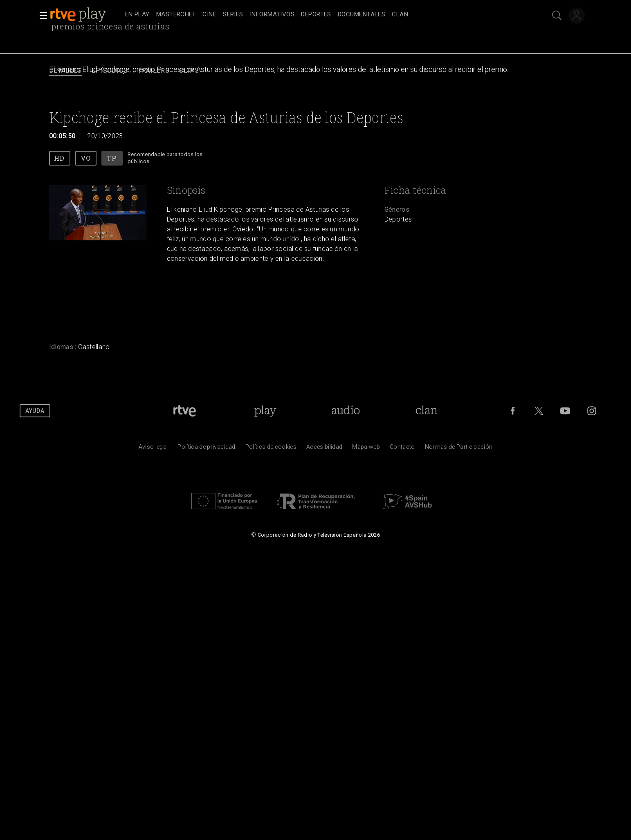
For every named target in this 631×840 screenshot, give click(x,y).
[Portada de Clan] (427, 411)
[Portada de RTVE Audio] (346, 411)
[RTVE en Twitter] (539, 411)
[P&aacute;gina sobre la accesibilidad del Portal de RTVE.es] (324, 449)
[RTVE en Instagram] (592, 411)
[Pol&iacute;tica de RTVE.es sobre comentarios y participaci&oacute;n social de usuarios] (459, 449)
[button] (41, 16)
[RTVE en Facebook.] (513, 411)
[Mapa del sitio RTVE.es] (366, 449)
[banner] (86, 15)
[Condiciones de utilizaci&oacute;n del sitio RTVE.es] (153, 449)
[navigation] (325, 15)
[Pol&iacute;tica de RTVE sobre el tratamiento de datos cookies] (271, 449)
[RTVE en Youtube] (565, 411)
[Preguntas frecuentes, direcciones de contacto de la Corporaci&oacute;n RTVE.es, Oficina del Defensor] (402, 449)
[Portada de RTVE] (185, 411)
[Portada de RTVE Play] (265, 411)
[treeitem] (137, 15)
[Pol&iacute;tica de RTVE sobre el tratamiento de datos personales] (206, 449)
